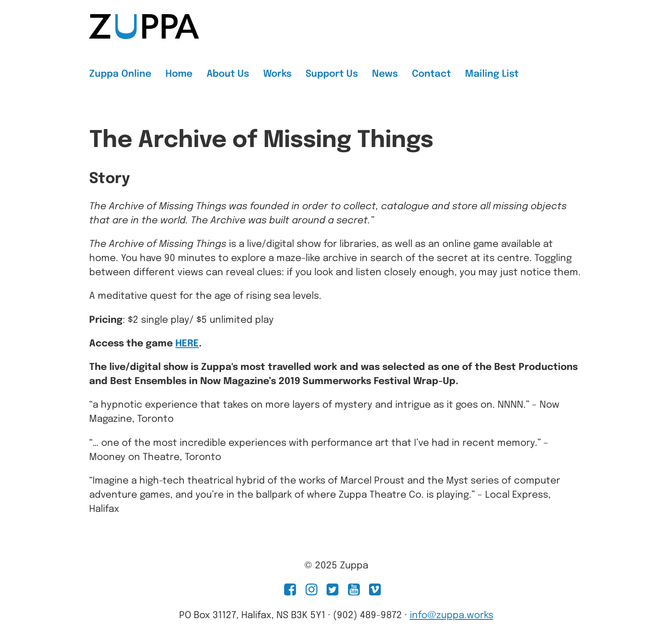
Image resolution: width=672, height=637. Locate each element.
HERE (187, 344)
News (385, 74)
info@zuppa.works (451, 616)
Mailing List (492, 74)
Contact (431, 74)
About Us (228, 74)
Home (179, 74)
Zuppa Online (120, 74)
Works (277, 74)
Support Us (332, 74)
